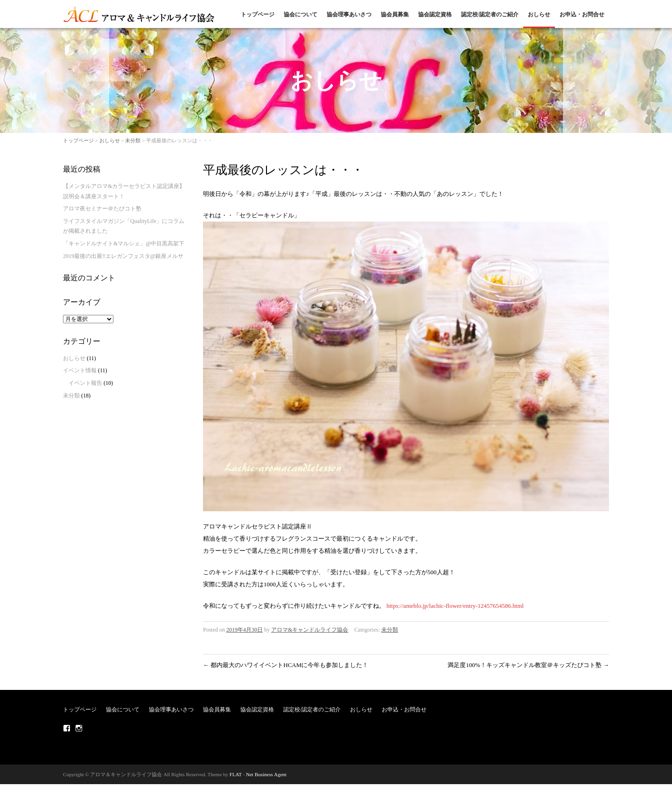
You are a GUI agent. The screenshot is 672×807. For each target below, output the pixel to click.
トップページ (258, 14)
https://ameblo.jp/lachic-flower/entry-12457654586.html (455, 606)
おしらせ (539, 14)
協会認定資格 (435, 14)
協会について (301, 14)
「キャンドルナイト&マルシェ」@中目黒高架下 (124, 243)
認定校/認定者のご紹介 (490, 14)
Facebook (67, 728)
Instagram (79, 728)
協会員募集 (395, 14)
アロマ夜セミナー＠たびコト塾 (102, 209)
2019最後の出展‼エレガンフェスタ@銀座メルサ (123, 256)
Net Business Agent (266, 774)
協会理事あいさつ (349, 14)
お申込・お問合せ (582, 14)
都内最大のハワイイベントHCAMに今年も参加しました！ (286, 665)
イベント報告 (85, 383)
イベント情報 (80, 370)
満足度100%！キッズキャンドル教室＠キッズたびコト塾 (528, 665)
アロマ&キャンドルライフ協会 (310, 630)
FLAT (236, 774)
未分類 (133, 140)
